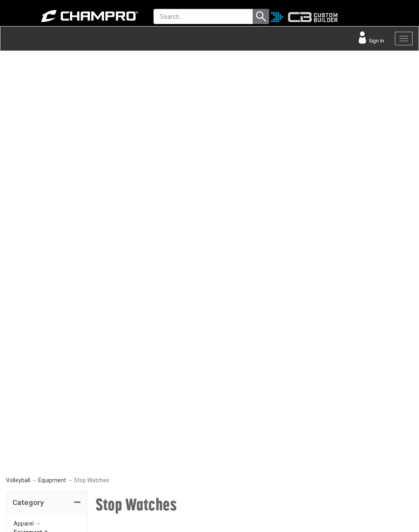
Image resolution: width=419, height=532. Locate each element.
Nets (32, 168)
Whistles (36, 195)
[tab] (47, 93)
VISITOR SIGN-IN (33, 378)
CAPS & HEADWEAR (139, 448)
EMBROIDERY (131, 466)
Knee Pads (39, 141)
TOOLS (126, 338)
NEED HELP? (32, 338)
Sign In (376, 41)
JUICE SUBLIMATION (140, 395)
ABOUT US (229, 411)
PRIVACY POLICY (34, 431)
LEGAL (20, 413)
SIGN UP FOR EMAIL (240, 376)
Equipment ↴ (31, 123)
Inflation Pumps (46, 177)
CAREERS (228, 446)
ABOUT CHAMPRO (233, 346)
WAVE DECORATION (139, 413)
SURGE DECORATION (140, 431)
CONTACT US (29, 395)
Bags (32, 150)
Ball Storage (41, 159)
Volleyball (18, 70)
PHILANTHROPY (236, 429)
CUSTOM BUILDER (137, 378)
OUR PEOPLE (232, 393)
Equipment (52, 70)
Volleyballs (39, 132)
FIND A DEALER (31, 360)
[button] (47, 93)
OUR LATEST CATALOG (143, 360)
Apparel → (27, 114)
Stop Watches (44, 185)
